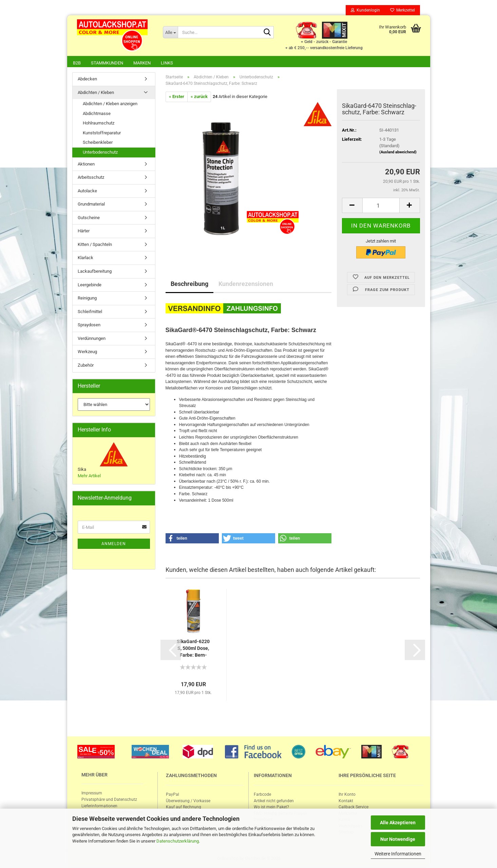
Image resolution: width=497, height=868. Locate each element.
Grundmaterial (91, 205)
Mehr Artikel (89, 476)
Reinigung (87, 299)
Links (167, 63)
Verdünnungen (92, 339)
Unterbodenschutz (100, 153)
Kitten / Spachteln (95, 245)
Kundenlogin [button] (365, 10)
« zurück (199, 97)
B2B (77, 63)
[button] (192, 539)
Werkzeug (87, 352)
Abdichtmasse (97, 114)
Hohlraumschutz (99, 124)
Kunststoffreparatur (102, 133)
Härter (84, 232)
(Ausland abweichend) (398, 153)
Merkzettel (403, 10)
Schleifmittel (90, 312)
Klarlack (85, 258)
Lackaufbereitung (95, 272)
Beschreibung (189, 284)
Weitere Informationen (398, 854)
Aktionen (86, 165)
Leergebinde (90, 285)
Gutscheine (89, 218)
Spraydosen (89, 325)
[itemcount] (381, 206)
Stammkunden (107, 63)
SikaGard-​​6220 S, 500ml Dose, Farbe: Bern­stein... (193, 649)
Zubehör (86, 366)
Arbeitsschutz (91, 178)
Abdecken (87, 80)
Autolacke (87, 191)
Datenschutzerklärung (178, 841)
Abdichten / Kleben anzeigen (110, 104)
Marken (142, 63)
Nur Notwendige (398, 839)
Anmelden (114, 544)
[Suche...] (170, 32)
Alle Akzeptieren (398, 823)
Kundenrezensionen (246, 284)
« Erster (177, 97)
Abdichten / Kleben (96, 93)
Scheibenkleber (98, 143)
